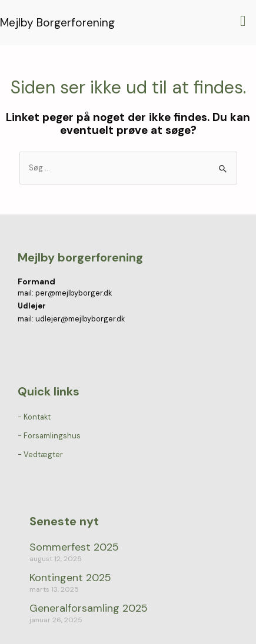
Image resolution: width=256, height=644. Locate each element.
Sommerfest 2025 (74, 547)
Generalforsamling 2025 (89, 608)
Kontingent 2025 (70, 578)
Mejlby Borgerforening (57, 23)
